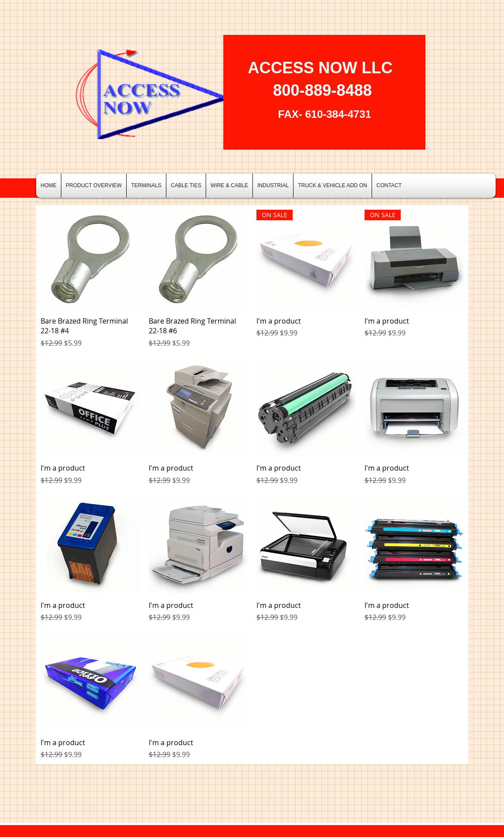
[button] (146, 186)
